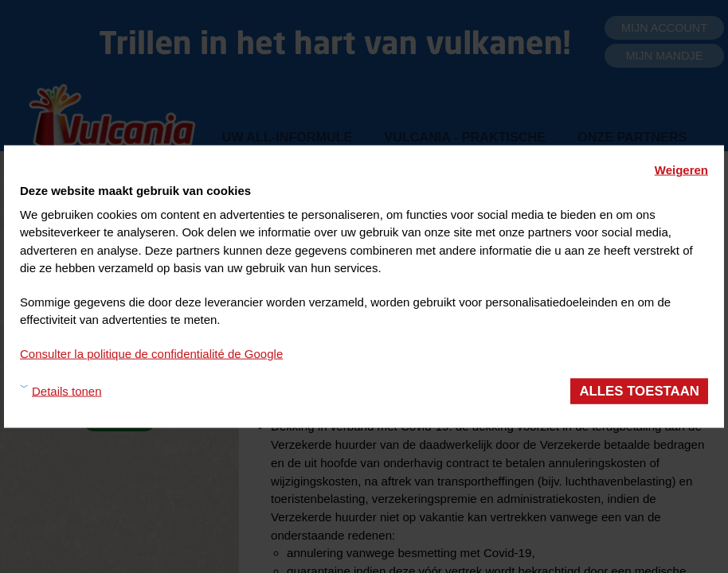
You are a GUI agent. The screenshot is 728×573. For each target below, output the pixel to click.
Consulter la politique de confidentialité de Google (151, 353)
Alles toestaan (639, 391)
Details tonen (67, 390)
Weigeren (681, 170)
